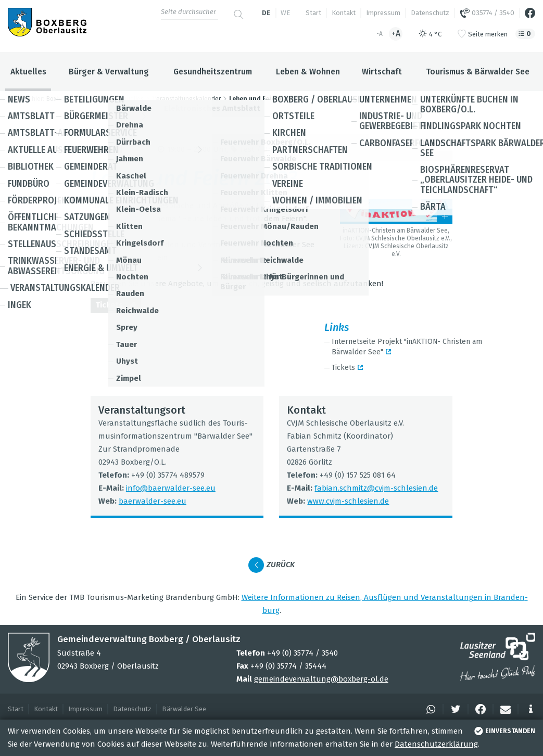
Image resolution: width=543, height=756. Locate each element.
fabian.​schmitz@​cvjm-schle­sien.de (376, 488)
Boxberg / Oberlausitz (78, 99)
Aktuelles (28, 72)
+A (396, 34)
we (285, 13)
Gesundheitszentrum (213, 72)
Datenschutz (430, 13)
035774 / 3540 (487, 13)
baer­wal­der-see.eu (153, 501)
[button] (429, 709)
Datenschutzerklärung (436, 744)
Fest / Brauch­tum (272, 149)
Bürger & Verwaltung (109, 72)
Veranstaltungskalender (187, 99)
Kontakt (344, 13)
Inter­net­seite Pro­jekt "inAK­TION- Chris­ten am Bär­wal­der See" (407, 347)
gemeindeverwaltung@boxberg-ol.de (321, 679)
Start (313, 13)
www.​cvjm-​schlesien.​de (348, 501)
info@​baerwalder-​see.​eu (171, 488)
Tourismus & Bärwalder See (478, 72)
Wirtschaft (382, 72)
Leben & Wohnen (308, 72)
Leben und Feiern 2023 (263, 99)
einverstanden (504, 731)
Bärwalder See (184, 709)
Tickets (118, 306)
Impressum (383, 13)
